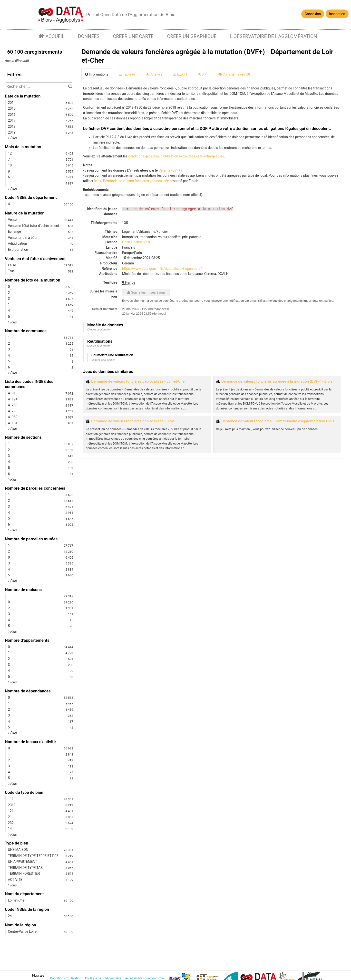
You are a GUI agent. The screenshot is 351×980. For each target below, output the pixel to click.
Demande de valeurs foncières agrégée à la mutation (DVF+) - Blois (277, 381)
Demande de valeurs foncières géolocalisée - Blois (133, 421)
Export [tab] (180, 74)
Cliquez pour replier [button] (99, 346)
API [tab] (203, 74)
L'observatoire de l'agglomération (274, 36)
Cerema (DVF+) (170, 170)
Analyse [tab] (154, 74)
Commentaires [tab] (234, 74)
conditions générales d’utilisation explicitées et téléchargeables (176, 156)
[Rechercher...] (39, 86)
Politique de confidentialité (104, 978)
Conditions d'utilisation (66, 978)
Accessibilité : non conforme (145, 978)
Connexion (313, 14)
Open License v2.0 (136, 242)
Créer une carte (133, 36)
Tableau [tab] (127, 74)
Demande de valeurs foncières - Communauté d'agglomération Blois (278, 421)
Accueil (54, 36)
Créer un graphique (192, 36)
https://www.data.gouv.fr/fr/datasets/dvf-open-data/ (162, 269)
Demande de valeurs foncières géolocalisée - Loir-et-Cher (138, 381)
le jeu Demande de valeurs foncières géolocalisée (131, 181)
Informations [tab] (97, 74)
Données (89, 36)
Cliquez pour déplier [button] (99, 330)
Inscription (337, 14)
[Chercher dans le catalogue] (70, 86)
